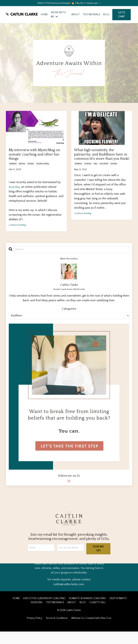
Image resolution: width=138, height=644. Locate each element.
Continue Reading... (18, 237)
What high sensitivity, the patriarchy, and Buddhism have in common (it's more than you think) (100, 162)
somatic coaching (43, 176)
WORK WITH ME (58, 15)
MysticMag (15, 199)
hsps (95, 176)
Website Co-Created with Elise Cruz (91, 631)
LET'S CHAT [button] (122, 15)
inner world (104, 176)
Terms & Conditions (57, 631)
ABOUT (75, 15)
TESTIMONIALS (91, 15)
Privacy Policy (34, 631)
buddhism (13, 176)
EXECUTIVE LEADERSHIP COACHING (44, 611)
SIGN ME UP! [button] (99, 561)
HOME (44, 15)
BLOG (106, 15)
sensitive (31, 176)
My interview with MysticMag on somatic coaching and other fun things (31, 162)
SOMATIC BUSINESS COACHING (88, 611)
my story (22, 176)
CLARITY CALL (98, 615)
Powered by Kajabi (69, 637)
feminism (88, 176)
